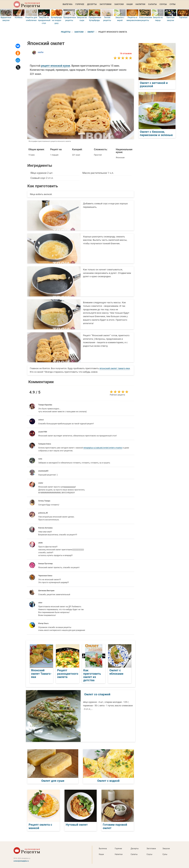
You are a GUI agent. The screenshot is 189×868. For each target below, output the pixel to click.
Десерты (92, 4)
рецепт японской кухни (56, 66)
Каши (130, 4)
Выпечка (68, 4)
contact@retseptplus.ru (21, 861)
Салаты (153, 4)
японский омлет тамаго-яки (115, 368)
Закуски (119, 4)
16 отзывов (126, 53)
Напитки (140, 4)
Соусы (163, 4)
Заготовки (105, 4)
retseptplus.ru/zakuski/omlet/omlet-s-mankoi (103, 448)
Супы (173, 4)
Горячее (80, 4)
